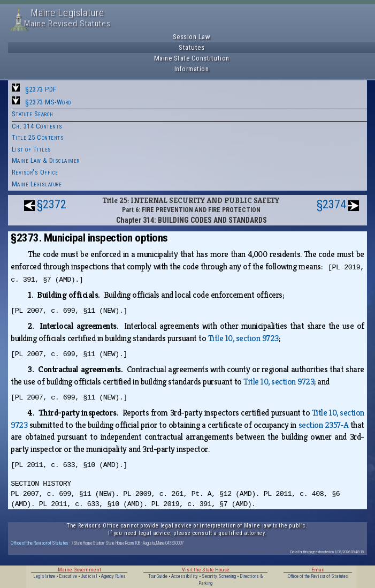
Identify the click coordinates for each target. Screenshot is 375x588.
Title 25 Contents (38, 137)
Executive (68, 576)
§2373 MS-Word (48, 102)
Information (192, 69)
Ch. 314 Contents (37, 126)
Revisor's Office (35, 172)
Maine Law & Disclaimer (46, 160)
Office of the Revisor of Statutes (40, 543)
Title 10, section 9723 (243, 338)
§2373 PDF (41, 89)
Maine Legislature (37, 184)
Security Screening (219, 576)
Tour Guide (158, 576)
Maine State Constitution (192, 58)
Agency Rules (113, 576)
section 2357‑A (323, 425)
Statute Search (33, 114)
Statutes (192, 47)
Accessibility (185, 576)
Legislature (44, 576)
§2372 (52, 204)
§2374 (331, 204)
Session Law (192, 37)
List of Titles (32, 149)
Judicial (89, 576)
